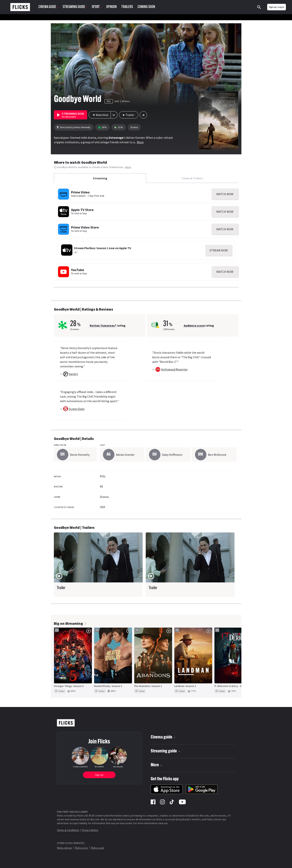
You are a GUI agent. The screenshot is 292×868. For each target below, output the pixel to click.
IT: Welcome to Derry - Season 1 (232, 686)
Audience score (194, 325)
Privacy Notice (90, 830)
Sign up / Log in (277, 7)
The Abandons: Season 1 (148, 686)
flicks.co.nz (81, 848)
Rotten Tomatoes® (103, 325)
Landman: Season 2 (185, 686)
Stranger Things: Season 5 (69, 686)
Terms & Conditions (68, 830)
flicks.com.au (64, 848)
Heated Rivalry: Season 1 (108, 686)
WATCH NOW (225, 194)
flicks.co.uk (97, 848)
